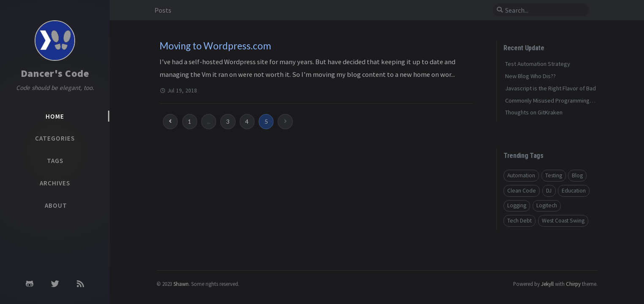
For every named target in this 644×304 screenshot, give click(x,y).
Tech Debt (520, 221)
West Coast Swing (563, 221)
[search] (541, 10)
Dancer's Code (55, 73)
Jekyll (547, 284)
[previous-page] (170, 121)
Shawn (181, 284)
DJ (549, 191)
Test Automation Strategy (538, 64)
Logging (517, 205)
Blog (577, 175)
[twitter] (55, 284)
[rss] (80, 284)
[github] (30, 284)
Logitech (547, 205)
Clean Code (522, 191)
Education (574, 191)
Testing (554, 175)
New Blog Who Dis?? (530, 76)
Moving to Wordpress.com (215, 46)
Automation (521, 175)
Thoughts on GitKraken (534, 112)
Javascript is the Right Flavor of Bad (551, 88)
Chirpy (573, 284)
